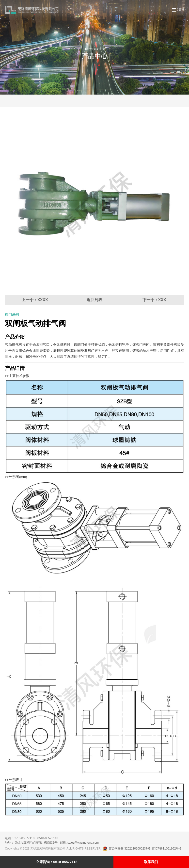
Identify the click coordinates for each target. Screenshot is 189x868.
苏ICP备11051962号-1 (167, 849)
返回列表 (94, 300)
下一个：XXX (154, 300)
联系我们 (151, 862)
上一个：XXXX (35, 300)
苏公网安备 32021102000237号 (127, 849)
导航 (182, 10)
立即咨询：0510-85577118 (57, 862)
